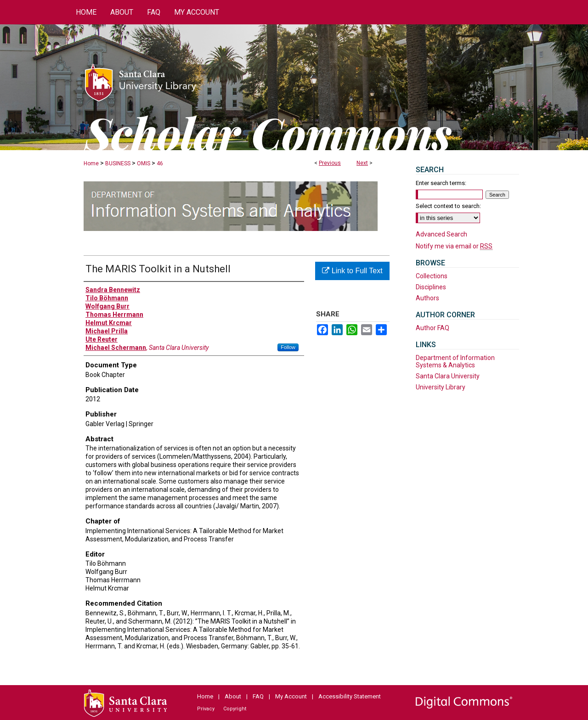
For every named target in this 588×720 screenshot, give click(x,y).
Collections (432, 276)
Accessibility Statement (350, 696)
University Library (441, 387)
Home (91, 163)
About (233, 696)
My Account (291, 696)
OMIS (144, 163)
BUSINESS (118, 163)
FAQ (258, 696)
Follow (288, 347)
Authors (427, 298)
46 (160, 163)
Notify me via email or (454, 246)
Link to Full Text (352, 271)
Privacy (206, 709)
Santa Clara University (448, 376)
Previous (330, 163)
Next (362, 163)
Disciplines (431, 287)
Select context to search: (448, 206)
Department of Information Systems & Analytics (455, 361)
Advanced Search (441, 234)
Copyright (235, 709)
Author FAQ (433, 328)
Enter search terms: (441, 183)
